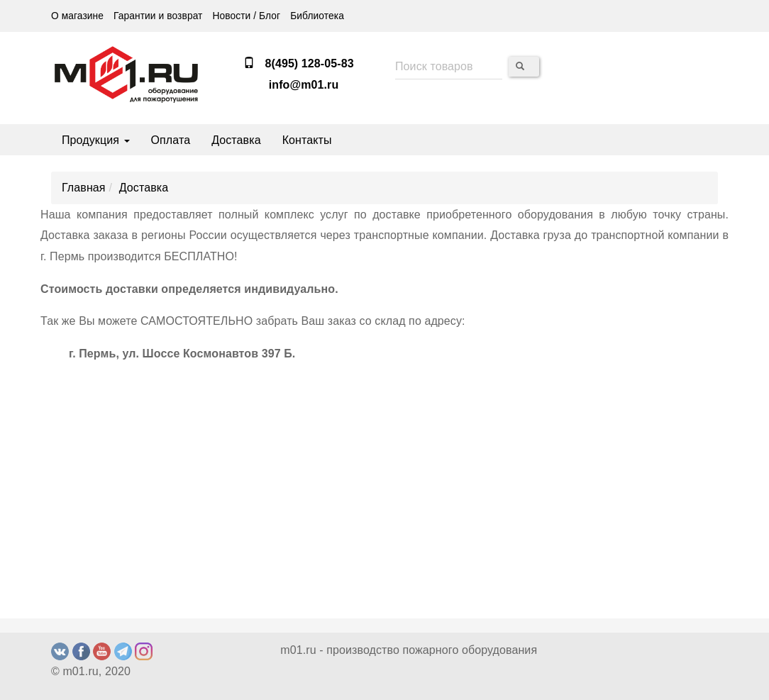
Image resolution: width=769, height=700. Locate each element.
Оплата (171, 140)
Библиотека (317, 16)
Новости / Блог (246, 16)
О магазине (77, 16)
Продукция (96, 140)
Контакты (307, 140)
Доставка (236, 140)
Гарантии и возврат (158, 16)
